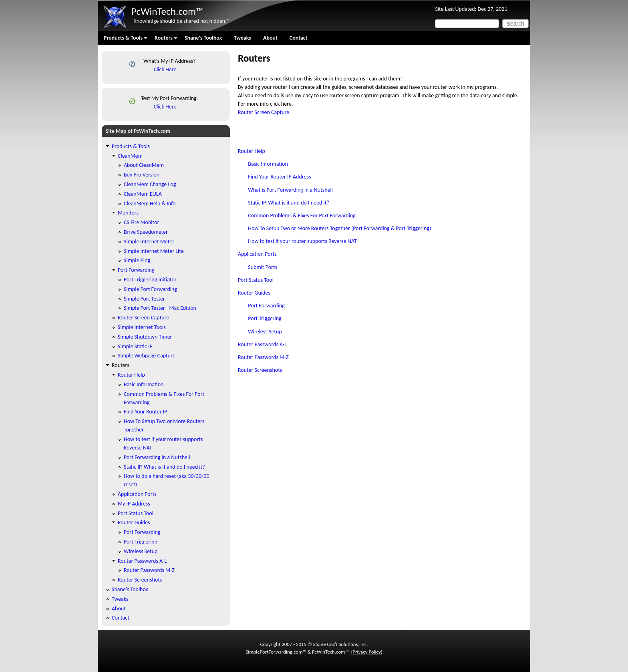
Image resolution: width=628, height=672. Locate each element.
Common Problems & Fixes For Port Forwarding (302, 216)
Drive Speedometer (146, 232)
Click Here (165, 69)
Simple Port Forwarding (150, 289)
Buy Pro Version (142, 175)
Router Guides (254, 293)
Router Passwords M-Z (263, 357)
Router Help (252, 151)
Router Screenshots (260, 370)
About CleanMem (144, 165)
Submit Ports (263, 267)
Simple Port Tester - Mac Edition (160, 308)
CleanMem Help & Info (150, 204)
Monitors (128, 213)
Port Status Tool (256, 280)
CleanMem (130, 156)
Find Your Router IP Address (279, 177)
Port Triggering (265, 318)
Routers (163, 40)
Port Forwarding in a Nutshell (157, 457)
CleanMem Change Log (150, 184)
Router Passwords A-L (262, 344)
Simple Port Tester (144, 299)
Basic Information (268, 164)
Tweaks (243, 38)
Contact (299, 38)
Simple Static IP (135, 346)
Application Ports (257, 254)
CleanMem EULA (143, 194)
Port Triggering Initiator (150, 280)
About (270, 38)
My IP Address (134, 504)
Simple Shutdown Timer (145, 337)
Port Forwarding (266, 306)
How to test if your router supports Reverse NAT (302, 241)
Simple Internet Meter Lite (154, 251)
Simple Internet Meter (149, 242)
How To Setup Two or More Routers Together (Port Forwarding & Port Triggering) (339, 228)
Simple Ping (137, 260)
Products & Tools (123, 40)
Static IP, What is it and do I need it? (289, 203)
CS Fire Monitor (141, 222)
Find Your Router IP (145, 412)
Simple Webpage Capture (147, 356)
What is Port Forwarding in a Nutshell (290, 190)
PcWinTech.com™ (167, 11)
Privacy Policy (366, 652)
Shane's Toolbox (203, 38)
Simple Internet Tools (142, 327)
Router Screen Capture (264, 112)
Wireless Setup (265, 332)
